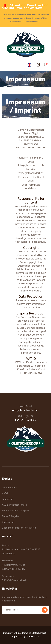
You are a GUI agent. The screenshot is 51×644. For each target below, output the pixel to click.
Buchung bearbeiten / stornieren (19, 528)
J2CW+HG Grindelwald (15, 580)
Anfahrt (6, 493)
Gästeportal (8, 522)
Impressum (8, 499)
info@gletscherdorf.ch (26, 410)
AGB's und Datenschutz (14, 505)
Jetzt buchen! (9, 488)
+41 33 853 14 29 (26, 420)
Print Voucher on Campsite (16, 511)
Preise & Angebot (11, 516)
